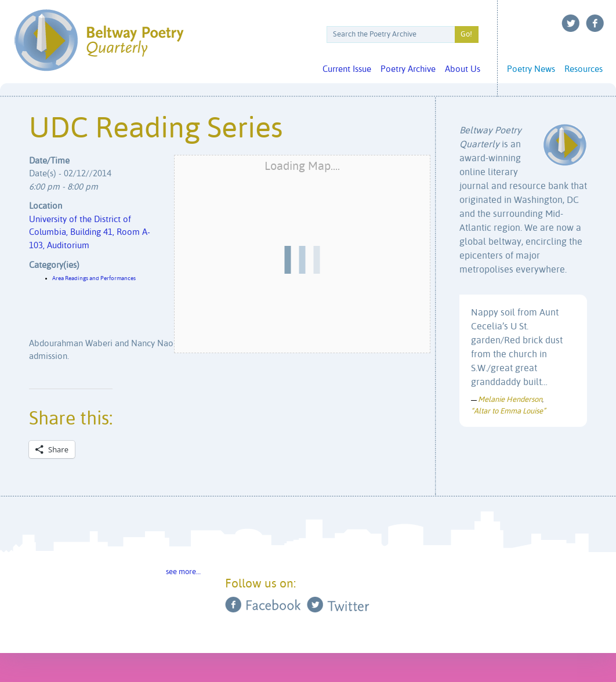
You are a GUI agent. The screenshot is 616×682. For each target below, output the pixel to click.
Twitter (571, 23)
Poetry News (531, 69)
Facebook (595, 23)
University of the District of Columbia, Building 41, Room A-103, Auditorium (90, 233)
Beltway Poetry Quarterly (99, 40)
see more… (183, 572)
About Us (463, 69)
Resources (584, 69)
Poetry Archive (408, 69)
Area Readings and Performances (94, 278)
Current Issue (347, 69)
